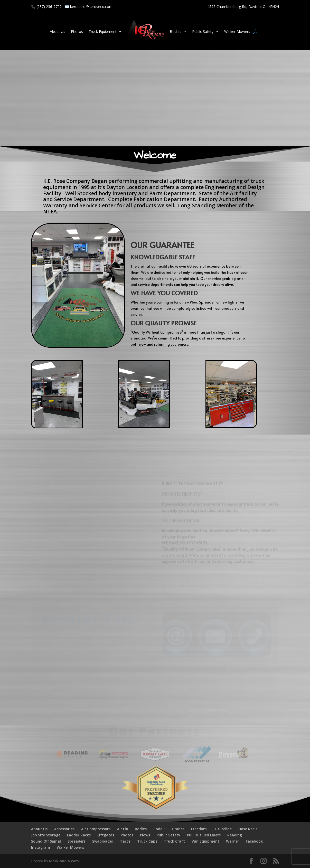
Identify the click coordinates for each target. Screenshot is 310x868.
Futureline (223, 829)
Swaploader (103, 841)
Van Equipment (205, 841)
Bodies (176, 31)
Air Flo (123, 829)
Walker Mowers (237, 31)
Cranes (178, 829)
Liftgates (106, 835)
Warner (233, 841)
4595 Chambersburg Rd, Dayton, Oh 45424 (243, 7)
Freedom (199, 829)
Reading (235, 835)
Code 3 (159, 829)
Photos (77, 31)
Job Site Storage (46, 835)
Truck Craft (174, 841)
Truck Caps (147, 841)
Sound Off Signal (46, 841)
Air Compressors (96, 829)
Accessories (64, 829)
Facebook (254, 841)
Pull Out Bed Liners (204, 835)
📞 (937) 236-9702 (46, 7)
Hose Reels (248, 829)
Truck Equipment (103, 31)
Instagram (41, 847)
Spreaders (77, 841)
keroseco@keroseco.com (91, 7)
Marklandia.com (64, 861)
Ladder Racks (79, 835)
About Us (58, 31)
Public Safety (203, 31)
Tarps (125, 841)
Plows (145, 835)
